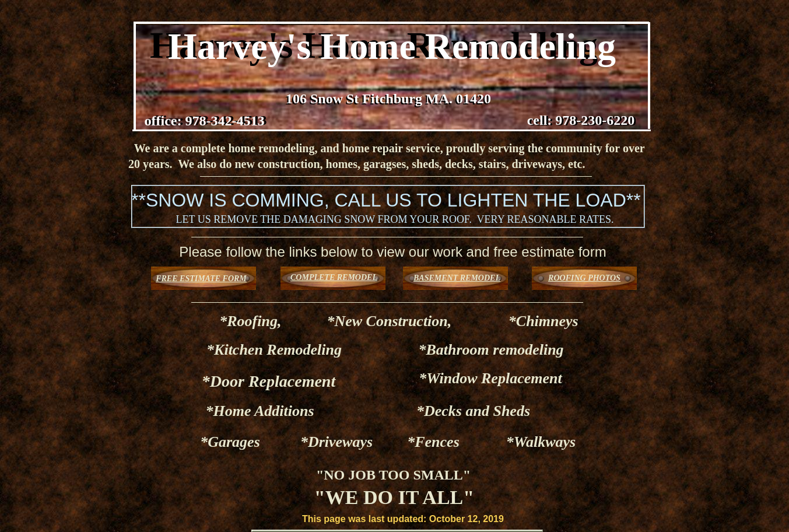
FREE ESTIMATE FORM (201, 279)
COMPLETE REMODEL (334, 277)
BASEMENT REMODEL (457, 278)
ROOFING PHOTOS (584, 278)
